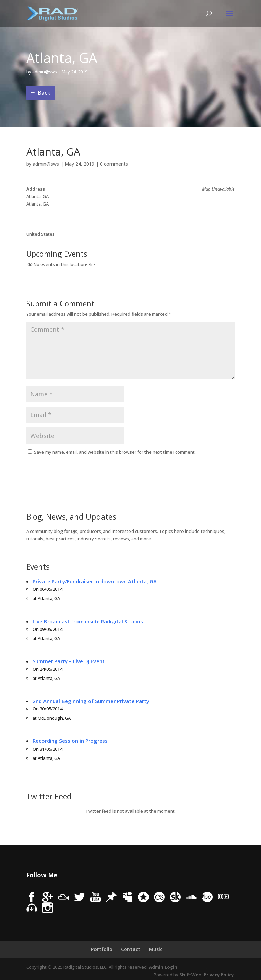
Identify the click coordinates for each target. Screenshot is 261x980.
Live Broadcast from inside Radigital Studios (88, 621)
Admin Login (163, 967)
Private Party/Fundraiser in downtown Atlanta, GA (95, 581)
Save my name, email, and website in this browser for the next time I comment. (115, 452)
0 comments (114, 164)
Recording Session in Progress (70, 741)
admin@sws (45, 72)
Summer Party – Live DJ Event (69, 661)
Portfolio (102, 949)
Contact (131, 949)
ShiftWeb (190, 975)
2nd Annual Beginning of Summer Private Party (91, 701)
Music (156, 949)
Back (44, 93)
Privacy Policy (219, 975)
